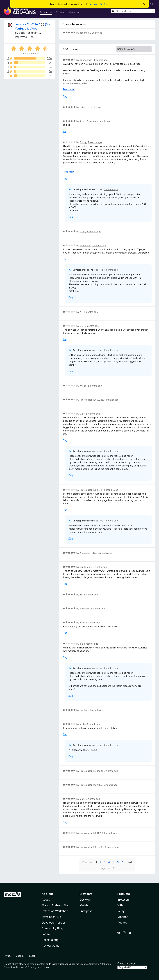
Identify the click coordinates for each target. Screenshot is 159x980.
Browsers (123, 900)
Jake (82, 623)
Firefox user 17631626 (91, 833)
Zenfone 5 (85, 246)
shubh (83, 724)
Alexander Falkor (88, 553)
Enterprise (86, 911)
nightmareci (86, 567)
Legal (32, 956)
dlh (81, 644)
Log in (152, 3)
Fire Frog (84, 710)
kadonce (84, 33)
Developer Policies (54, 923)
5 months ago (92, 326)
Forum (46, 934)
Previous (87, 862)
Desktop (85, 900)
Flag (65, 96)
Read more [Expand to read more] (69, 89)
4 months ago (101, 60)
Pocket (122, 923)
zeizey (83, 107)
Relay (121, 911)
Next (129, 862)
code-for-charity (29, 33)
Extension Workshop (55, 911)
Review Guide (50, 946)
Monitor (123, 917)
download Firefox (98, 4)
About (46, 900)
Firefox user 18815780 (91, 847)
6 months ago (111, 833)
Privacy (8, 956)
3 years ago (96, 33)
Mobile (84, 905)
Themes (60, 12)
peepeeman (86, 60)
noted (33, 964)
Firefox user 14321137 (91, 785)
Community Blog (52, 928)
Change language (127, 963)
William (83, 386)
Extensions (46, 12)
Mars (82, 414)
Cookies (20, 956)
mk (81, 595)
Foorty (83, 142)
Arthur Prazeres (88, 121)
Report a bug (50, 940)
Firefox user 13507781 (91, 490)
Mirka (82, 232)
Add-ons (48, 894)
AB (81, 312)
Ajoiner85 (85, 609)
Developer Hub (51, 917)
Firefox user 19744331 (91, 771)
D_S (82, 326)
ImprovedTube (24, 37)
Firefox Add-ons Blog (56, 905)
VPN (120, 905)
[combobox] (133, 11)
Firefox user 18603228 (91, 400)
